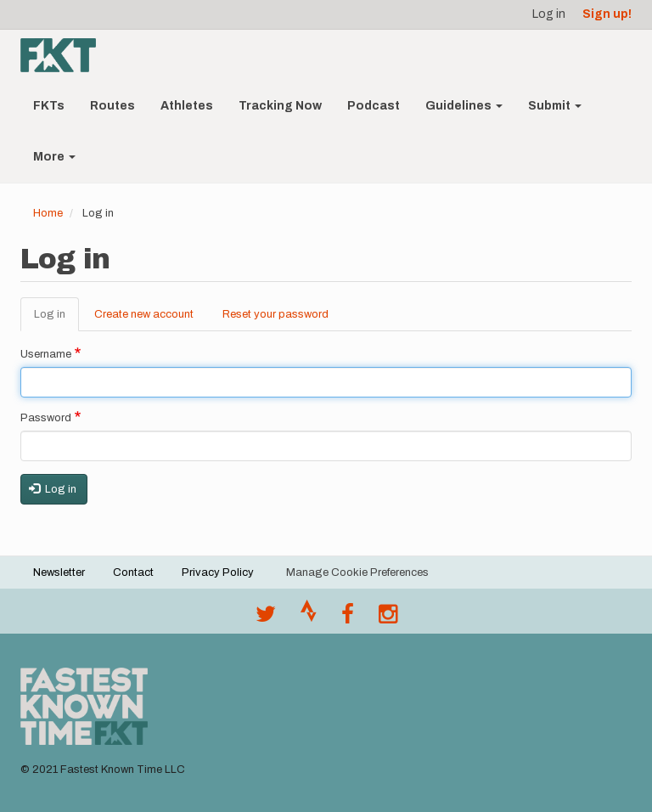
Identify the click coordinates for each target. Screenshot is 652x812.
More (54, 157)
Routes (112, 106)
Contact (133, 572)
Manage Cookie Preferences (357, 572)
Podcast (374, 106)
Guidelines (464, 106)
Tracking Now (280, 106)
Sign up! (607, 14)
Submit (555, 106)
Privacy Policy (218, 572)
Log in (549, 14)
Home (48, 213)
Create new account (144, 314)
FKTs (49, 106)
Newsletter (59, 572)
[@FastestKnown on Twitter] (266, 618)
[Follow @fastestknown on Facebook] (348, 618)
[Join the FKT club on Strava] (309, 618)
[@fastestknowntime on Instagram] (388, 618)
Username (46, 354)
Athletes (187, 106)
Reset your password (275, 314)
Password (46, 418)
